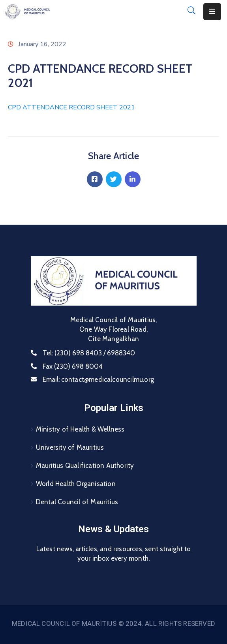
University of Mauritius (70, 447)
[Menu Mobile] (212, 12)
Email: (98, 379)
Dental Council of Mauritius (77, 502)
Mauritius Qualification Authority (85, 466)
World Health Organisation (76, 484)
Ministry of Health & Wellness (80, 429)
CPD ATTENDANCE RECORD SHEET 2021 (71, 107)
